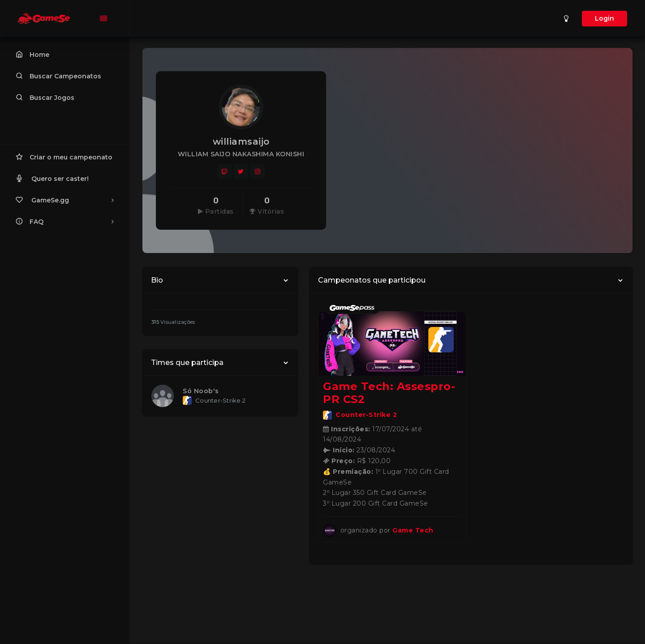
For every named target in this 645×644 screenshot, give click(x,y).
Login (604, 18)
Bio (157, 280)
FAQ (65, 221)
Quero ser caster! (52, 178)
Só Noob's (201, 391)
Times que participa (187, 363)
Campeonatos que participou (372, 280)
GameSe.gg (65, 200)
